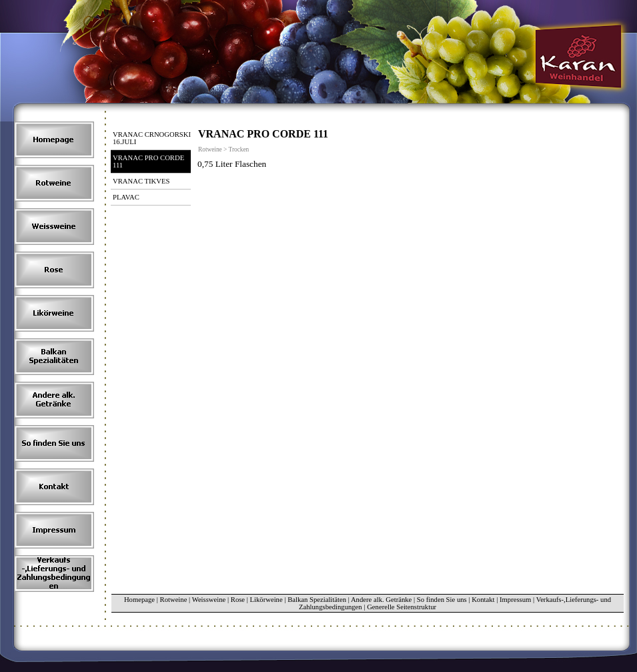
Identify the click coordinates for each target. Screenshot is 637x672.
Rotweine (174, 600)
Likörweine (266, 600)
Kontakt (483, 600)
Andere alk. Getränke (381, 600)
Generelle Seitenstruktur (402, 607)
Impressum (515, 600)
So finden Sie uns (442, 600)
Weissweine (209, 600)
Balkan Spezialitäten (317, 600)
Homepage (139, 600)
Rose (238, 600)
